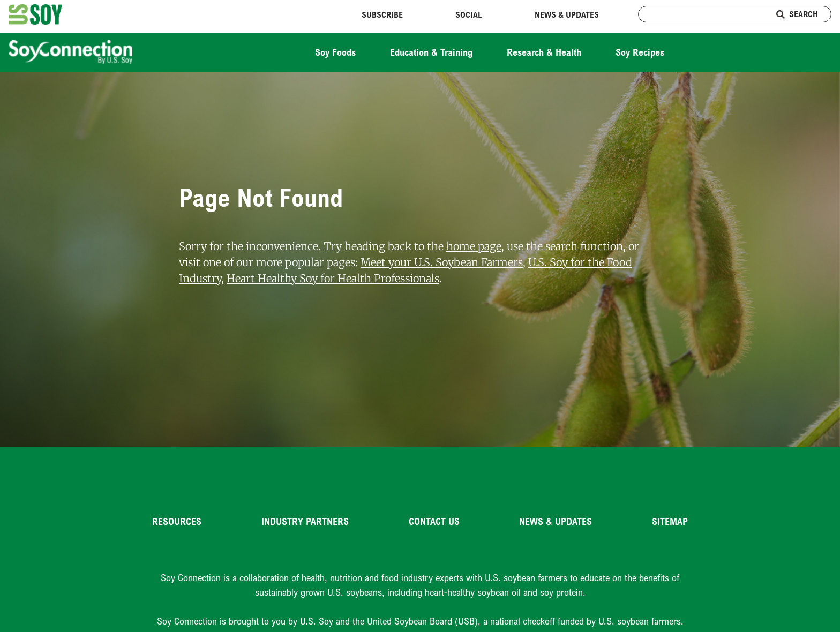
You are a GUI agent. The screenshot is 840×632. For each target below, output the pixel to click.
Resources (177, 521)
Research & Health (544, 52)
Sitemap (670, 521)
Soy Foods (335, 52)
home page (474, 246)
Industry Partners (305, 521)
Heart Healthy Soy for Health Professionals (333, 278)
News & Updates (567, 14)
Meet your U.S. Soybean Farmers (442, 262)
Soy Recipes (640, 52)
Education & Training (431, 52)
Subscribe (382, 14)
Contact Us (434, 521)
